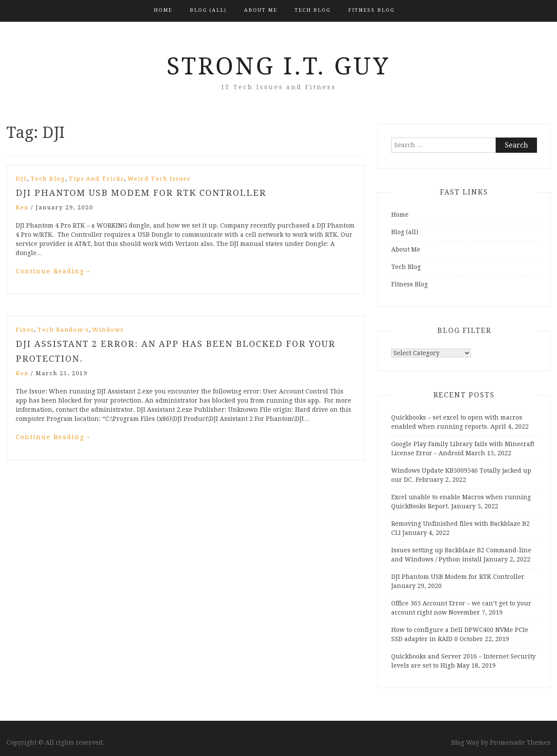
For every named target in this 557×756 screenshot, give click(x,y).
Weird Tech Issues (159, 179)
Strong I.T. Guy (278, 66)
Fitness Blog (371, 10)
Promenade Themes (520, 743)
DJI (21, 179)
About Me (261, 10)
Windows (108, 330)
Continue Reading (54, 271)
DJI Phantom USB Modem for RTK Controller (141, 193)
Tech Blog (313, 10)
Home (163, 10)
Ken (22, 207)
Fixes (25, 330)
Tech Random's (63, 330)
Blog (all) (208, 10)
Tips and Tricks (96, 179)
